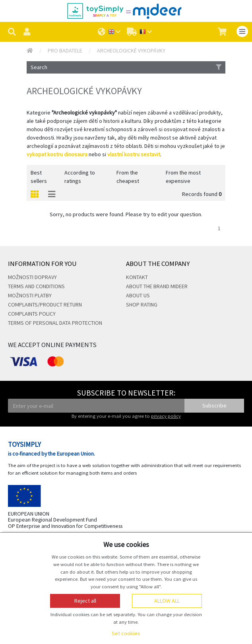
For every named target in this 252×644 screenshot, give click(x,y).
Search (126, 67)
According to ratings (80, 177)
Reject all (85, 601)
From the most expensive (183, 177)
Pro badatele (65, 50)
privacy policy (166, 416)
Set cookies (126, 633)
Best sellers (39, 177)
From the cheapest (128, 177)
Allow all (167, 601)
